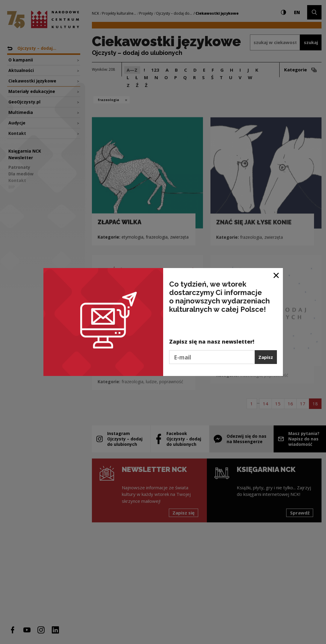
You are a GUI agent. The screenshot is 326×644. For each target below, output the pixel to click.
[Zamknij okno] (276, 275)
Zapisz (266, 357)
